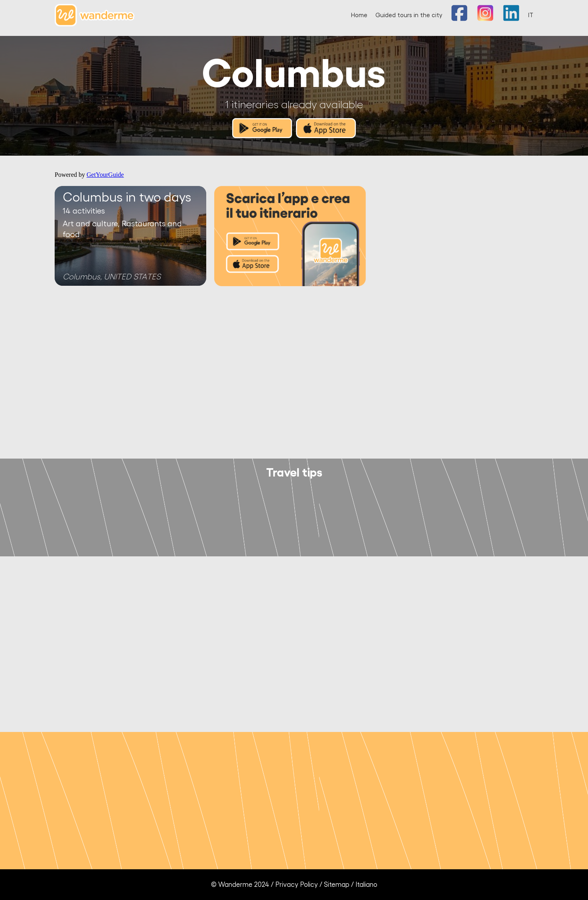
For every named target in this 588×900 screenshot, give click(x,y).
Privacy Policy (297, 885)
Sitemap (337, 885)
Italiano (366, 885)
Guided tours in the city (409, 15)
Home (359, 15)
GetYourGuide (105, 175)
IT (531, 15)
